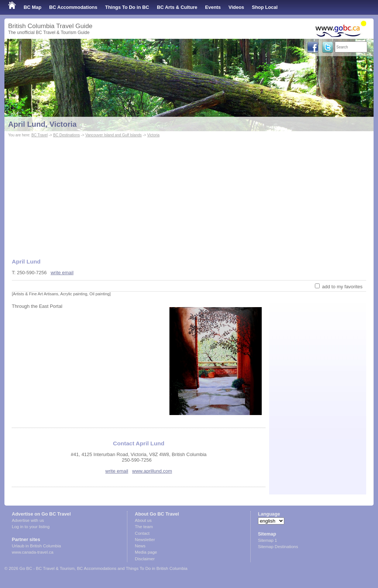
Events (213, 7)
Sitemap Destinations (278, 547)
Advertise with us (28, 520)
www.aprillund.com (152, 471)
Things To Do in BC (127, 7)
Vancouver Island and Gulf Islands (114, 135)
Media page (146, 552)
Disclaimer (145, 559)
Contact (142, 533)
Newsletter (145, 540)
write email (62, 273)
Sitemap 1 (268, 540)
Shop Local (265, 7)
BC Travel (39, 135)
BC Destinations (66, 135)
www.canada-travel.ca (33, 552)
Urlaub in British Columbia (36, 546)
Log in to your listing (31, 527)
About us (143, 520)
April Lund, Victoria (42, 124)
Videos (236, 7)
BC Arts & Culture (177, 7)
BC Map (32, 7)
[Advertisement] (189, 194)
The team (144, 527)
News (140, 546)
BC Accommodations (73, 7)
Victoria (153, 135)
